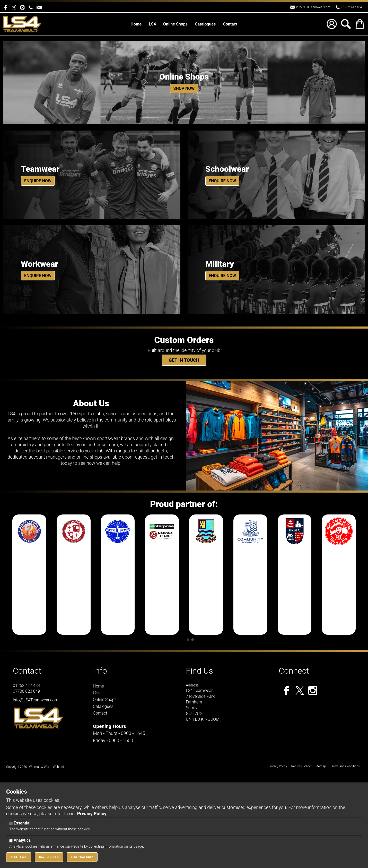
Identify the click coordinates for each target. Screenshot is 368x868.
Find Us (199, 763)
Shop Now (184, 267)
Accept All (19, 857)
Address (192, 777)
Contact (27, 763)
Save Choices (49, 857)
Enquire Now (38, 359)
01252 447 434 (352, 7)
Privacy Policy (92, 814)
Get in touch (184, 538)
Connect (294, 763)
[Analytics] (11, 841)
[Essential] (11, 824)
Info (100, 763)
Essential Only (82, 857)
